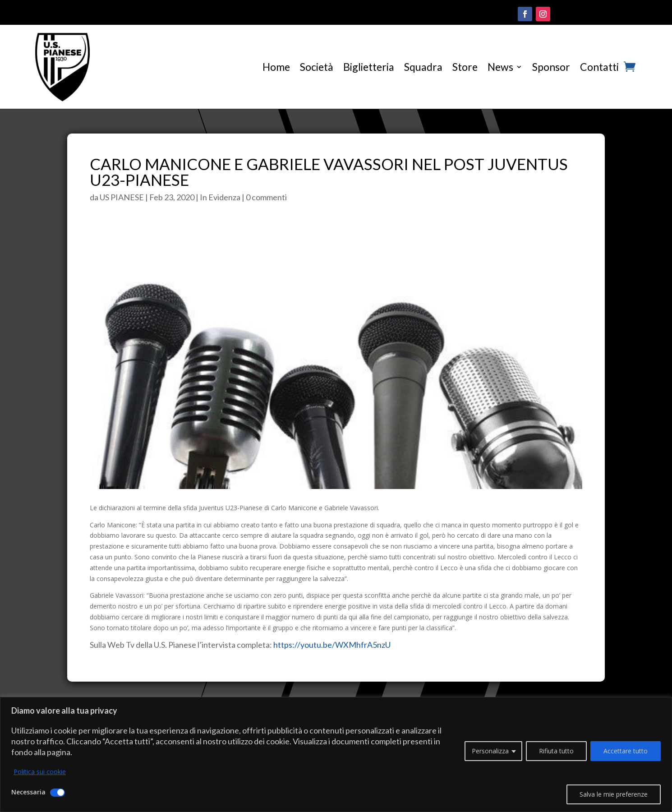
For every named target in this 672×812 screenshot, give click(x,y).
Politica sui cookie (40, 772)
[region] (336, 754)
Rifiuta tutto (556, 751)
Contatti (599, 67)
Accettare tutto (626, 751)
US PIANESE (122, 197)
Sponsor (551, 67)
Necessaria (28, 792)
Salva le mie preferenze (614, 794)
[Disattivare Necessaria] (58, 793)
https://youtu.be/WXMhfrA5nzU (332, 645)
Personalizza (490, 751)
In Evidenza (220, 197)
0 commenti (266, 197)
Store (465, 67)
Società (317, 67)
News (500, 67)
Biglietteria (369, 67)
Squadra (423, 67)
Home (276, 67)
